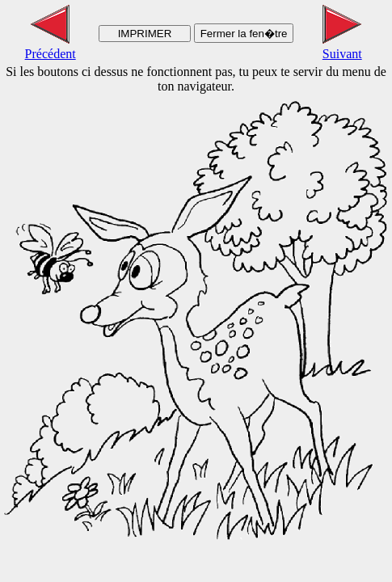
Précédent (51, 46)
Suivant (342, 46)
